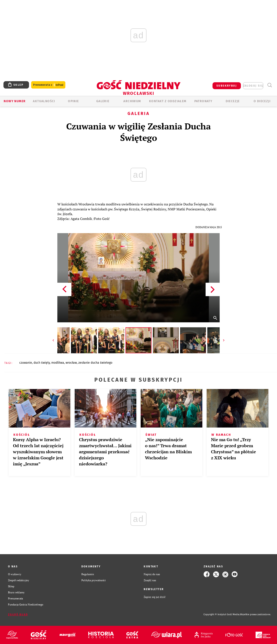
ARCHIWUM (132, 101)
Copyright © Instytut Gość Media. (222, 614)
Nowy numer (15, 101)
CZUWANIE (26, 363)
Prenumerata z (48, 85)
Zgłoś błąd (18, 615)
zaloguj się (253, 86)
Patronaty (203, 101)
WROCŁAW (71, 363)
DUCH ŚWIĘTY (42, 363)
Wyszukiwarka (270, 85)
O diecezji (262, 101)
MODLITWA (58, 363)
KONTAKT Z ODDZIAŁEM (168, 101)
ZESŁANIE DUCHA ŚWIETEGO (95, 363)
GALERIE (103, 101)
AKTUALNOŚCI (44, 101)
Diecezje (233, 101)
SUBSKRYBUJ (227, 86)
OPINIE (73, 101)
